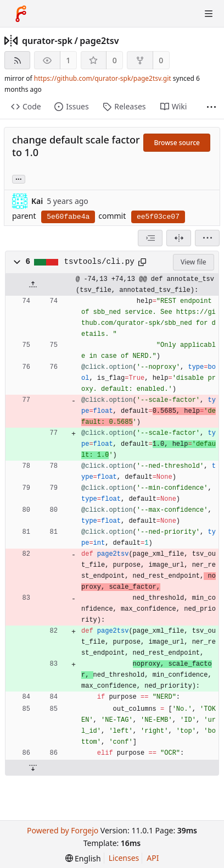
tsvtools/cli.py (99, 262)
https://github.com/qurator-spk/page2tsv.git (103, 78)
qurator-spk (47, 41)
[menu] (207, 238)
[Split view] (179, 238)
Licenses (124, 858)
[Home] (21, 14)
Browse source (177, 143)
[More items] (211, 107)
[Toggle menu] (209, 14)
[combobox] (150, 238)
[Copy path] (142, 262)
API (153, 858)
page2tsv (99, 41)
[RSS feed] (17, 60)
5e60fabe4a (68, 217)
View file (193, 262)
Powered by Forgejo (63, 830)
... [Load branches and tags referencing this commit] (19, 178)
